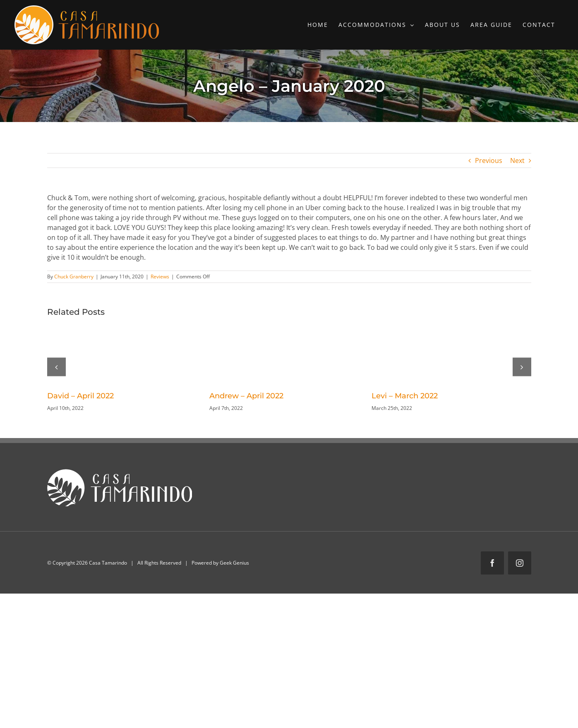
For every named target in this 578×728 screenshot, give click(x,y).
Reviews (160, 277)
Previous (489, 160)
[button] (56, 367)
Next (517, 160)
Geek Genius (234, 563)
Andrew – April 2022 (246, 396)
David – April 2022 (80, 396)
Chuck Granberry (74, 277)
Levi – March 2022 (405, 396)
